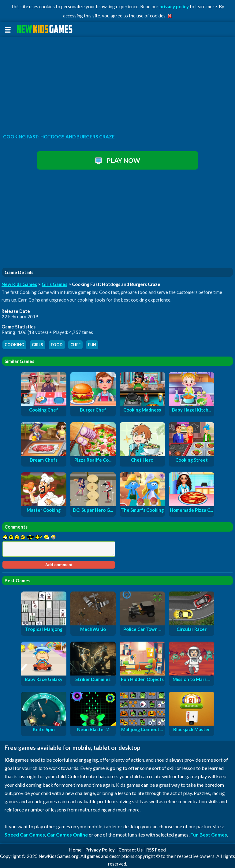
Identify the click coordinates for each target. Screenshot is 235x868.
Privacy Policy (100, 850)
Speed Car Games (25, 835)
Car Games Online (67, 835)
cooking (14, 345)
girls (37, 345)
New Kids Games (19, 284)
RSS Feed (156, 850)
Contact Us (131, 850)
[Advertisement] (117, 84)
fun (92, 345)
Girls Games (54, 284)
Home (75, 850)
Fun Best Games (209, 835)
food (57, 345)
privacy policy (174, 6)
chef (75, 345)
